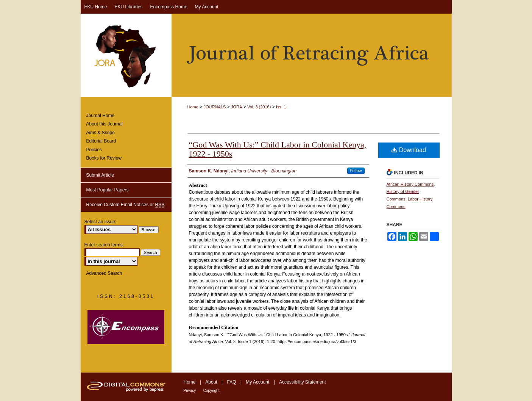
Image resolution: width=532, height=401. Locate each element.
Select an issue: (101, 222)
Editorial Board (101, 141)
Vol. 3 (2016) (259, 107)
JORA (236, 107)
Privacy (190, 391)
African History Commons (410, 184)
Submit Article (100, 175)
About (211, 382)
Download (409, 150)
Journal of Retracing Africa (266, 55)
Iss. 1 (281, 107)
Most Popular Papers (108, 190)
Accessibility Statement (302, 382)
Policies (94, 150)
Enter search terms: (104, 245)
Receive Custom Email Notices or (126, 205)
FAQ (231, 382)
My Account (257, 382)
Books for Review (104, 158)
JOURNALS (215, 107)
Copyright (211, 391)
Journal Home (101, 116)
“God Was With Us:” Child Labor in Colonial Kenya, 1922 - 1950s (278, 149)
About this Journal (105, 124)
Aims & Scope (101, 133)
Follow (356, 171)
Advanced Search (104, 273)
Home (193, 107)
